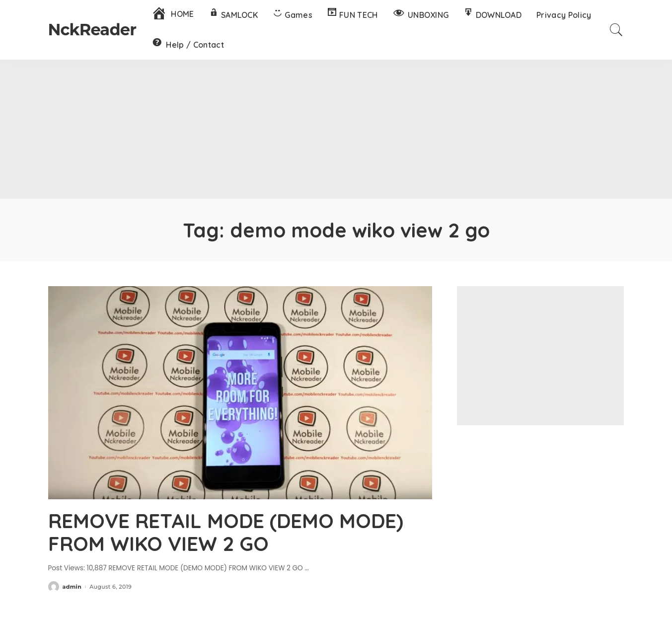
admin (72, 587)
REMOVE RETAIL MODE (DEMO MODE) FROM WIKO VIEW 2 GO (226, 532)
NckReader (92, 30)
